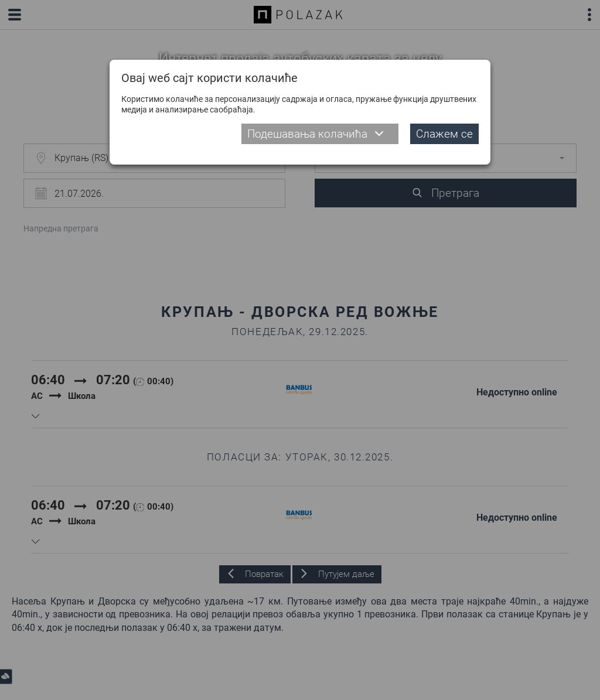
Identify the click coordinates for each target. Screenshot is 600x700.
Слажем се (444, 134)
